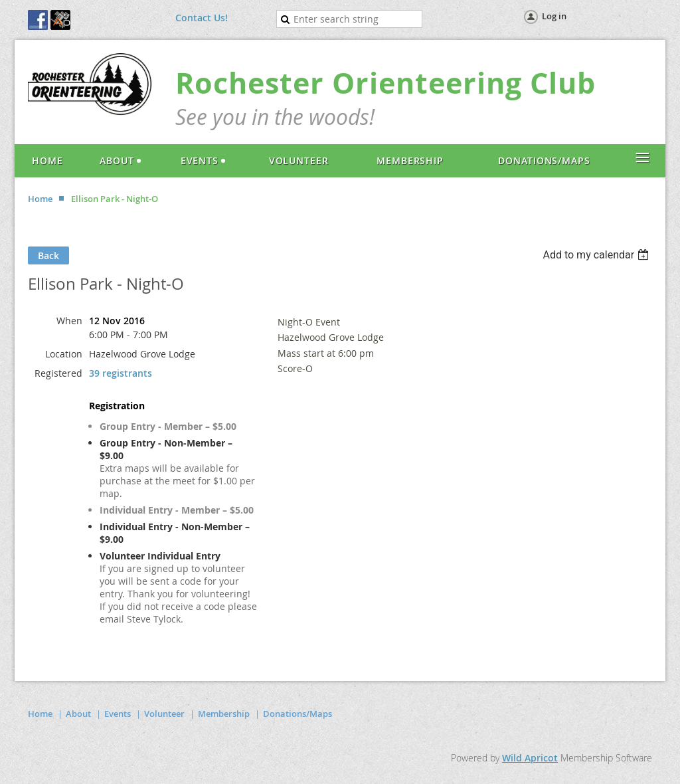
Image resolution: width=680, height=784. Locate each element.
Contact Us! (202, 18)
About (78, 714)
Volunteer (164, 714)
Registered (58, 373)
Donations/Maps (297, 714)
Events (118, 714)
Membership (224, 714)
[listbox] (597, 255)
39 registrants (121, 373)
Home (40, 199)
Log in (554, 16)
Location (64, 354)
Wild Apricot (530, 758)
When (69, 321)
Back (48, 255)
